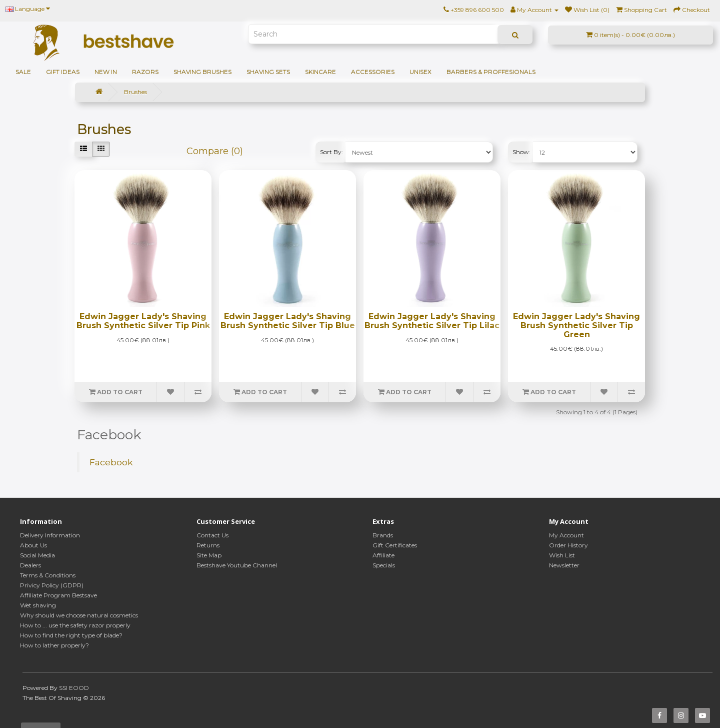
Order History (568, 545)
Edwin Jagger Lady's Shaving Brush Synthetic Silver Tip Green (576, 325)
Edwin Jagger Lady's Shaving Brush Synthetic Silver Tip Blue (288, 321)
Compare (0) (215, 151)
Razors (145, 72)
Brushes (135, 92)
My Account (566, 535)
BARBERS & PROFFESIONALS (491, 72)
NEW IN (106, 72)
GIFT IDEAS (63, 72)
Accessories (373, 72)
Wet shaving (38, 605)
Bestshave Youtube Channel (237, 565)
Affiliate (383, 555)
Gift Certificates (395, 545)
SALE (23, 72)
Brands (383, 535)
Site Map (209, 555)
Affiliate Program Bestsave (58, 595)
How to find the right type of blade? (71, 635)
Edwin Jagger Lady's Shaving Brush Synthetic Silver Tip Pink (143, 321)
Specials (384, 565)
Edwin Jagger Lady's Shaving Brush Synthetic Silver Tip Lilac (432, 321)
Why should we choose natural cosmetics (79, 615)
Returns (208, 545)
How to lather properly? (54, 645)
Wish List (562, 555)
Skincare (320, 72)
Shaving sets (268, 72)
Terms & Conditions (48, 575)
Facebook (111, 462)
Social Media (37, 555)
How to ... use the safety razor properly (75, 625)
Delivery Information (50, 535)
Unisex (420, 72)
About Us (33, 545)
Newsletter (564, 565)
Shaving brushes (202, 72)
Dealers (30, 565)
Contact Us (212, 535)
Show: (521, 152)
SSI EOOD (74, 688)
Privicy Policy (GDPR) (52, 585)
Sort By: (331, 152)
